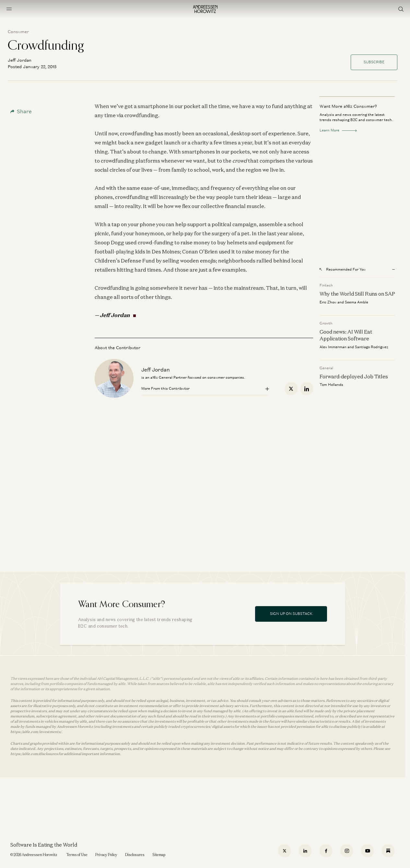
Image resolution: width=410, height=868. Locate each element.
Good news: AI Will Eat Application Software (346, 335)
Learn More (338, 130)
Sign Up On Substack (291, 614)
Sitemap (159, 855)
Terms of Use (77, 855)
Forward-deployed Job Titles (354, 376)
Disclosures (135, 855)
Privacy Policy (106, 855)
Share (21, 111)
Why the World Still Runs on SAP (357, 294)
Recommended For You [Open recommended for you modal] (343, 269)
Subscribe (374, 62)
